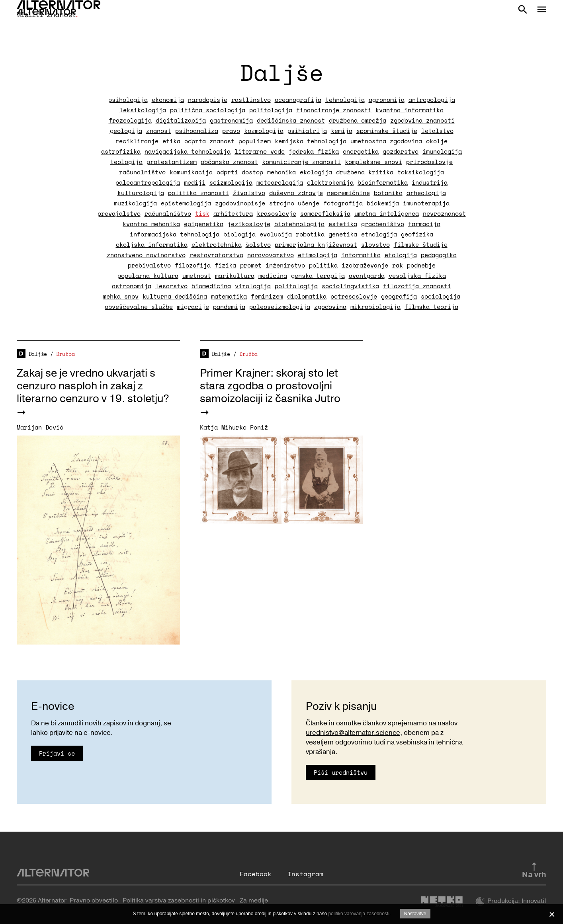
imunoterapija (426, 203)
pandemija (229, 307)
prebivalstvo (149, 265)
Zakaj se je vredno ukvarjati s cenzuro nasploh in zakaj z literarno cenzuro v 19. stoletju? (93, 386)
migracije (193, 307)
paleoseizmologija (280, 307)
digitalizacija (181, 120)
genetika (343, 234)
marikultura (235, 275)
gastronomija (231, 120)
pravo (231, 131)
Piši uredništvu (341, 772)
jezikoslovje (249, 224)
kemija (342, 131)
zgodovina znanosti (422, 120)
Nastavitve (415, 914)
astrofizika (121, 151)
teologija (126, 162)
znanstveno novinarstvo (146, 255)
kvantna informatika (410, 110)
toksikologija (421, 172)
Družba (65, 354)
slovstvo (375, 244)
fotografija (343, 203)
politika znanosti (198, 193)
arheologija (426, 193)
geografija (399, 296)
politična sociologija (208, 110)
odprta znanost (209, 141)
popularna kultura (148, 275)
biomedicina (211, 286)
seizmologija (231, 182)
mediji (195, 182)
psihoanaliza (197, 131)
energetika (361, 151)
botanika (388, 193)
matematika (229, 296)
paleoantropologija (148, 182)
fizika (225, 265)
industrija (430, 182)
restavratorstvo (216, 255)
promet (251, 265)
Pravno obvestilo (94, 901)
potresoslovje (354, 296)
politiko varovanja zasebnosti (359, 914)
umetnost (197, 275)
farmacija (424, 224)
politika (323, 265)
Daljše (38, 354)
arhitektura (233, 213)
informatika (361, 255)
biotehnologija (299, 224)
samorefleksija (325, 213)
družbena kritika (365, 172)
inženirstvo (285, 265)
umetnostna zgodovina (386, 141)
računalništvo (142, 172)
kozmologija (264, 131)
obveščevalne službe (139, 307)
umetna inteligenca (387, 213)
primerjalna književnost (316, 244)
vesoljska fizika (417, 275)
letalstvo (437, 131)
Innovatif (534, 901)
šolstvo (258, 244)
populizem (255, 141)
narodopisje (208, 100)
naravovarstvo (271, 255)
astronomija (132, 286)
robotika (310, 234)
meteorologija (280, 182)
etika (171, 141)
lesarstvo (171, 286)
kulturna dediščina (175, 296)
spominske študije (387, 131)
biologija (239, 234)
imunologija (442, 151)
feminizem (267, 296)
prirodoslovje (429, 162)
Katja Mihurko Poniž (234, 427)
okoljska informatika (152, 244)
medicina (273, 275)
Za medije (254, 901)
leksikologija (143, 110)
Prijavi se (57, 753)
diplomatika (307, 296)
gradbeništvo (383, 224)
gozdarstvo (401, 151)
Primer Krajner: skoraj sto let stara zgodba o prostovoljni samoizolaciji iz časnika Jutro (270, 386)
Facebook (256, 874)
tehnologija (345, 100)
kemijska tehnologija (311, 141)
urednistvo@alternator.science (353, 733)
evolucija (276, 234)
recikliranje (137, 141)
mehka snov (121, 296)
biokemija (383, 203)
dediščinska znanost (291, 120)
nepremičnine (348, 193)
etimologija (318, 255)
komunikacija (191, 172)
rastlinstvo (251, 100)
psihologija (128, 100)
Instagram (305, 874)
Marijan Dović (40, 427)
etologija (401, 255)
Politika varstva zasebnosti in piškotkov (179, 901)
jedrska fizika (314, 151)
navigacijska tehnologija (188, 151)
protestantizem (172, 162)
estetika (343, 224)
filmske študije (421, 244)
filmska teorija (431, 307)
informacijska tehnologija (175, 234)
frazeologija (130, 120)
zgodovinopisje (240, 203)
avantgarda (367, 275)
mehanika (281, 172)
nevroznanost (444, 213)
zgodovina (330, 307)
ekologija (316, 172)
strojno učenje (294, 203)
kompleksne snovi (373, 162)
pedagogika (439, 255)
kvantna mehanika (151, 224)
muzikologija (135, 203)
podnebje (421, 265)
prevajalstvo (119, 213)
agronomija (387, 100)
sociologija (441, 296)
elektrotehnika (217, 244)
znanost (159, 131)
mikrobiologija (375, 307)
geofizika (417, 234)
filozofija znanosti (417, 286)
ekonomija (168, 100)
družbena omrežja (358, 120)
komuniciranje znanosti (301, 162)
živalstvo (249, 193)
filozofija (193, 265)
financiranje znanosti (334, 110)
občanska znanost (229, 162)
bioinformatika (383, 182)
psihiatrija (307, 131)
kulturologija (141, 193)
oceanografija (298, 100)
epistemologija (186, 203)
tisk (202, 213)
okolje (437, 141)
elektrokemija (330, 182)
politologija (271, 110)
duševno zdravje (296, 193)
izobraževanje (365, 265)
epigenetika (204, 224)
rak (398, 265)
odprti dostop (240, 172)
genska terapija (318, 275)
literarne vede (260, 151)
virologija (253, 286)
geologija (126, 131)
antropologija (432, 100)
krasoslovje (277, 213)
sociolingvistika (350, 286)
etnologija (379, 234)
